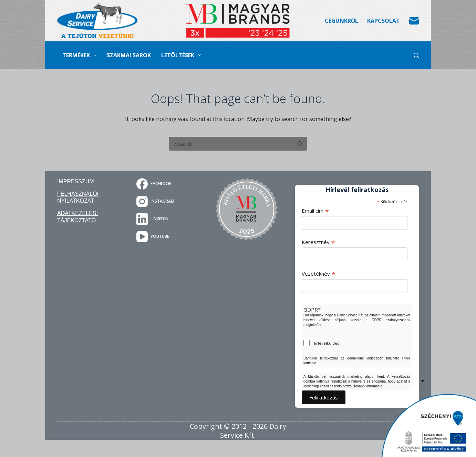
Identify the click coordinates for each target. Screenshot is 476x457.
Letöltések (182, 55)
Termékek (81, 55)
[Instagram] (167, 201)
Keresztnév (318, 242)
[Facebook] (167, 184)
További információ (368, 386)
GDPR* (312, 309)
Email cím (315, 211)
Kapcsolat (384, 21)
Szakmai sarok (129, 55)
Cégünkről (342, 21)
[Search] (416, 55)
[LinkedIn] (167, 219)
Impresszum (76, 181)
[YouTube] (167, 237)
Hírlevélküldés (326, 343)
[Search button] (300, 144)
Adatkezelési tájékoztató (77, 217)
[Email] (414, 21)
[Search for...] (231, 144)
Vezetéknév (319, 274)
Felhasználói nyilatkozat (78, 197)
